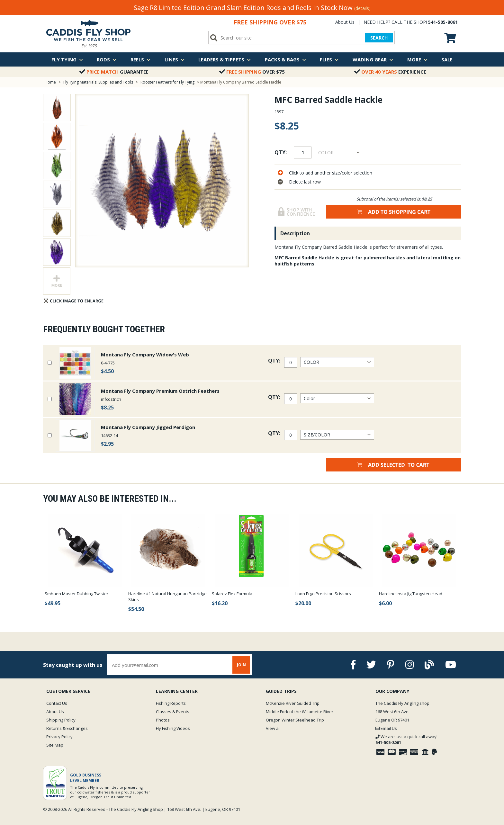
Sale (447, 59)
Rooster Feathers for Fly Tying (167, 82)
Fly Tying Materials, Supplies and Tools (98, 82)
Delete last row (305, 182)
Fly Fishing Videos (173, 728)
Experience (390, 72)
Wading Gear (373, 59)
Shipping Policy (61, 720)
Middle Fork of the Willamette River (300, 712)
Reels (140, 59)
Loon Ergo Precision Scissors (323, 594)
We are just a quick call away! (406, 740)
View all (273, 728)
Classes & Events (173, 712)
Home (50, 82)
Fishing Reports (171, 703)
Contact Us (57, 703)
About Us (345, 22)
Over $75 (252, 72)
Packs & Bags (285, 59)
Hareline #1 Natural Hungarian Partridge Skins (167, 596)
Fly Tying (67, 59)
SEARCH (379, 38)
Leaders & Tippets (225, 59)
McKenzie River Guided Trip (293, 703)
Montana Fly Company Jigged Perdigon (148, 427)
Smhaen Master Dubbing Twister (76, 594)
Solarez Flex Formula (232, 594)
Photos (163, 720)
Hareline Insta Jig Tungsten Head (411, 594)
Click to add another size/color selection (331, 173)
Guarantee (114, 72)
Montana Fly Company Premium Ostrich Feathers (160, 391)
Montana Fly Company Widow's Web (145, 354)
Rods (107, 59)
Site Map (55, 745)
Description (295, 233)
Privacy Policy (59, 737)
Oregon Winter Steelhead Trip (295, 720)
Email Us (386, 728)
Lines (175, 59)
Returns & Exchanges (67, 728)
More (417, 59)
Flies (329, 59)
